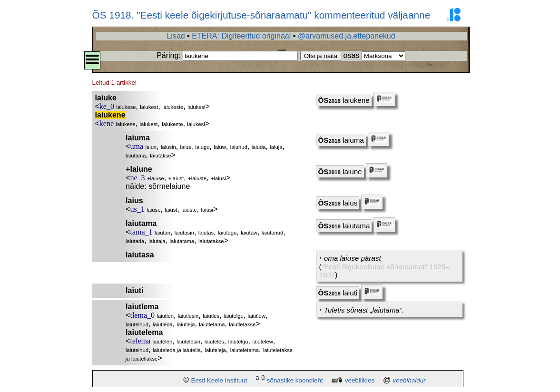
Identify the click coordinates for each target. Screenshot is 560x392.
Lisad (176, 36)
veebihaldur (409, 380)
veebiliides (360, 380)
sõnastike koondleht (295, 380)
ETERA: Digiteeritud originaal (241, 36)
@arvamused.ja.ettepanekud (347, 36)
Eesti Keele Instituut (219, 380)
